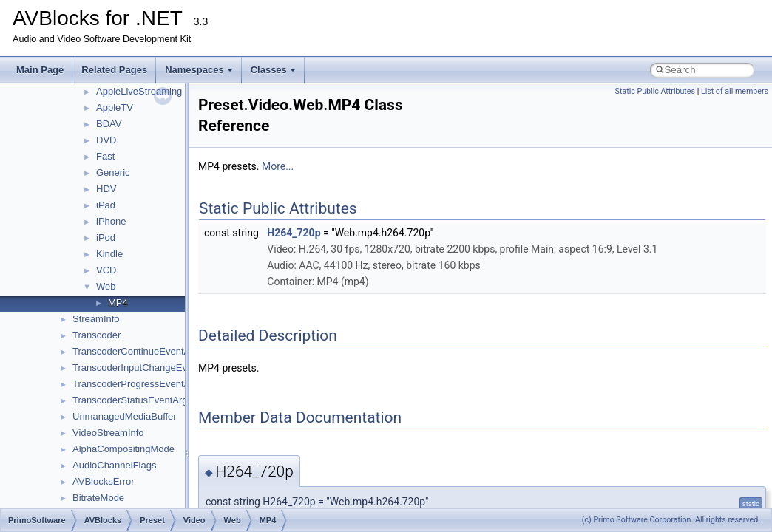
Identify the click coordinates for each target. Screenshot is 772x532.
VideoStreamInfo (108, 433)
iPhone (111, 221)
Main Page (40, 70)
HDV (106, 189)
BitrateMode (98, 498)
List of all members (735, 91)
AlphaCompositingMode (123, 449)
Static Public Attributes (655, 91)
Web (106, 286)
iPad (106, 205)
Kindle (109, 254)
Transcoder (96, 335)
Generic (113, 173)
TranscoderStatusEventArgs (132, 400)
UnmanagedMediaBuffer (125, 416)
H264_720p (294, 233)
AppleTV (115, 108)
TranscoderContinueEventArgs (138, 351)
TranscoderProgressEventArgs (138, 384)
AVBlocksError (104, 481)
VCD (106, 270)
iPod (106, 238)
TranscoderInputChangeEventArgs (146, 368)
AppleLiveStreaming (139, 91)
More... (278, 166)
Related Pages (114, 70)
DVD (106, 140)
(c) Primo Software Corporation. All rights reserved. (671, 520)
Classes (273, 70)
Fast (105, 156)
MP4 (118, 303)
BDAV (109, 124)
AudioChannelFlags (114, 465)
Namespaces (199, 70)
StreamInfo (96, 319)
